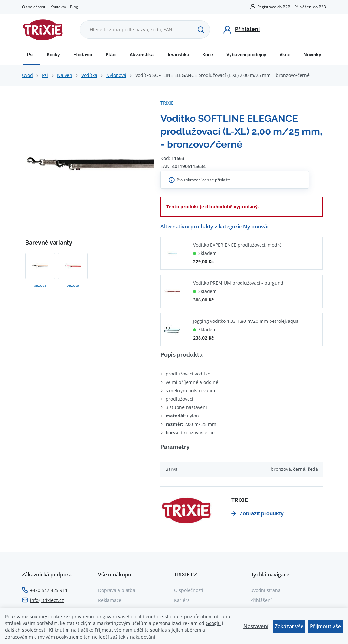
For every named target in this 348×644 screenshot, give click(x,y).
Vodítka (89, 75)
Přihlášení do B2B (310, 7)
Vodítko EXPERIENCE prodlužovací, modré (237, 245)
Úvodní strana (265, 590)
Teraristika (178, 55)
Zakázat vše (289, 626)
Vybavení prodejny (246, 55)
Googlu (213, 623)
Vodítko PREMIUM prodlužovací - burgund (238, 283)
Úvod (27, 75)
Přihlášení (261, 600)
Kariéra (182, 600)
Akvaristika (142, 55)
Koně (208, 55)
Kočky (53, 55)
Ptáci (111, 55)
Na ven (65, 75)
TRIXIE (167, 103)
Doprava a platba (117, 590)
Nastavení (256, 626)
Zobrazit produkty (258, 514)
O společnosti (34, 7)
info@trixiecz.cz (47, 600)
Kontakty (58, 7)
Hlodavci (83, 55)
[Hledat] (201, 30)
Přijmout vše (325, 626)
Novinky (312, 55)
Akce (285, 55)
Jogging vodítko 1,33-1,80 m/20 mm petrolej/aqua (246, 321)
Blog (74, 7)
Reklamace (110, 600)
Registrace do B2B (274, 7)
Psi (30, 55)
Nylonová (116, 75)
